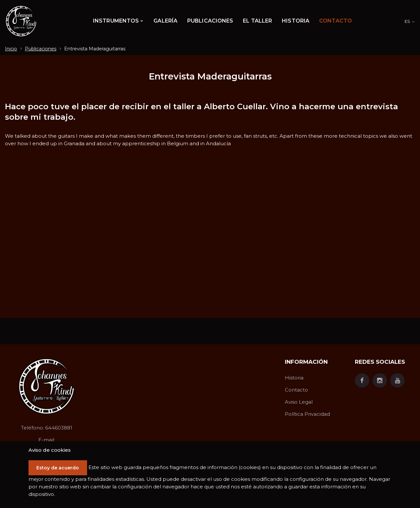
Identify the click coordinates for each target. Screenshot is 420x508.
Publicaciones (41, 49)
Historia (294, 378)
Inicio (11, 49)
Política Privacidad (307, 414)
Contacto (296, 390)
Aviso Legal (299, 402)
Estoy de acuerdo (60, 468)
